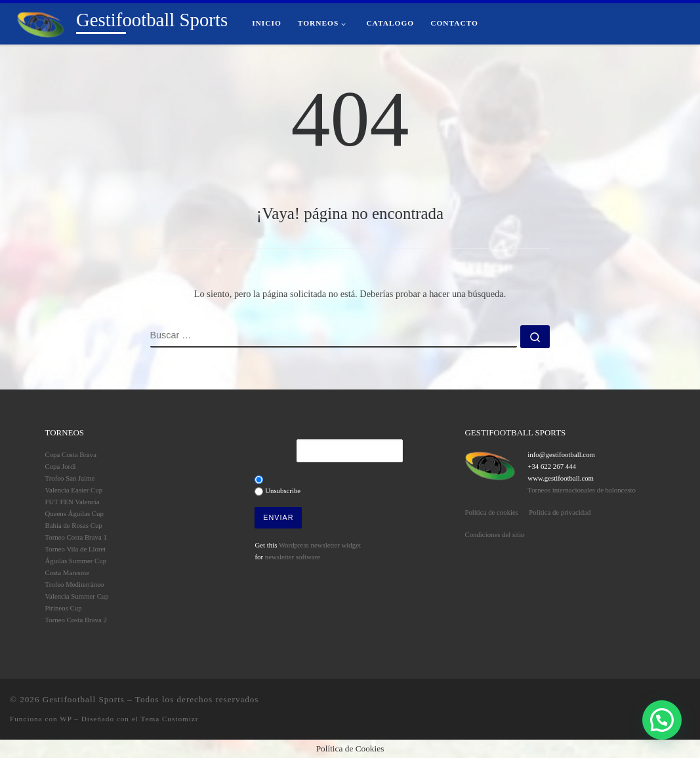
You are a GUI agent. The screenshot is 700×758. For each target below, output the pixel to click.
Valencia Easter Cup (74, 490)
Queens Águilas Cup (74, 513)
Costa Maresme (67, 572)
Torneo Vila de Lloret (76, 549)
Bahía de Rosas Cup (74, 525)
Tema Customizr (169, 719)
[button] (662, 720)
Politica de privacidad (560, 512)
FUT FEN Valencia (72, 502)
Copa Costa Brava (71, 454)
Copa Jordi (61, 466)
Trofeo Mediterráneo (75, 584)
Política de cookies (491, 512)
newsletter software (293, 557)
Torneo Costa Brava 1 (76, 537)
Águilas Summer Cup (76, 561)
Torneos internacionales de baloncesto (581, 490)
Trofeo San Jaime (70, 478)
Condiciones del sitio (494, 534)
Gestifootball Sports (84, 699)
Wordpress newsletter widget (320, 545)
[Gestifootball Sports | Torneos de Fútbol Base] (41, 23)
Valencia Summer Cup (77, 596)
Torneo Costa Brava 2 (76, 620)
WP (66, 719)
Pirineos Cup (64, 608)
